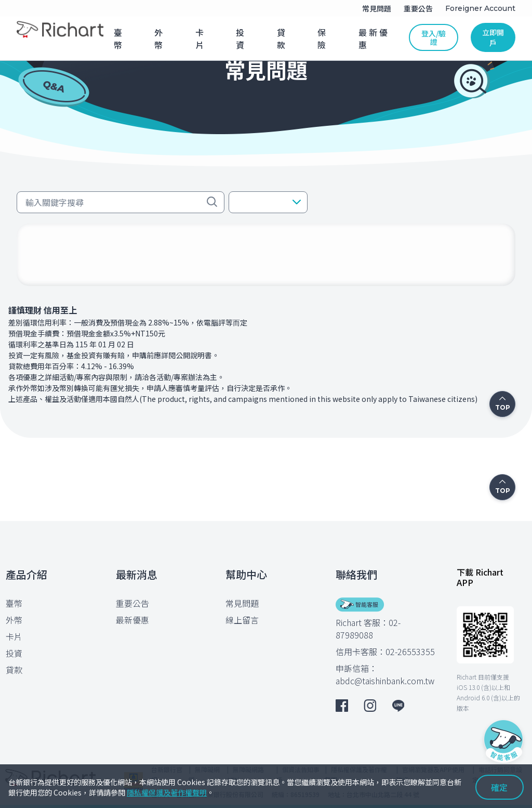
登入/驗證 (434, 37)
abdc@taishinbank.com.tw (385, 681)
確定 (499, 787)
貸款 (14, 670)
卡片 (14, 636)
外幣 (14, 620)
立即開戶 (493, 37)
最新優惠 (132, 620)
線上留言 (242, 620)
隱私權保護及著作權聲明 (167, 792)
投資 (14, 653)
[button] (268, 202)
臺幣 (14, 603)
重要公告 (132, 603)
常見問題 (242, 603)
